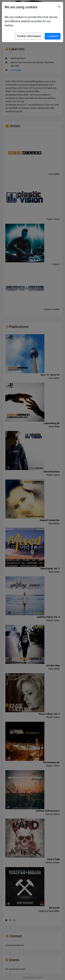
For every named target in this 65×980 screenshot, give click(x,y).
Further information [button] (29, 36)
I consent (53, 36)
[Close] (59, 7)
